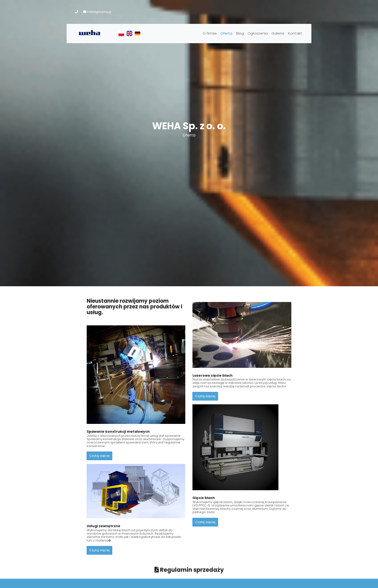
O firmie (210, 33)
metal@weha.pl (99, 12)
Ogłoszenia (258, 33)
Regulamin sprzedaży (189, 570)
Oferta (226, 33)
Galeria (278, 33)
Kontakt (295, 33)
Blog (240, 33)
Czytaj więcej (99, 456)
